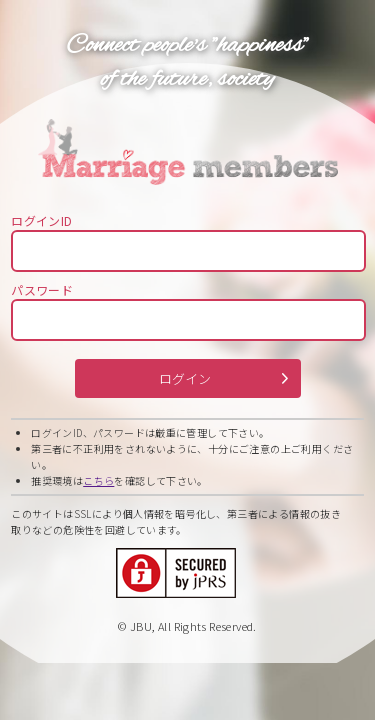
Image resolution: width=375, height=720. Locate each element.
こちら (98, 480)
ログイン (185, 378)
